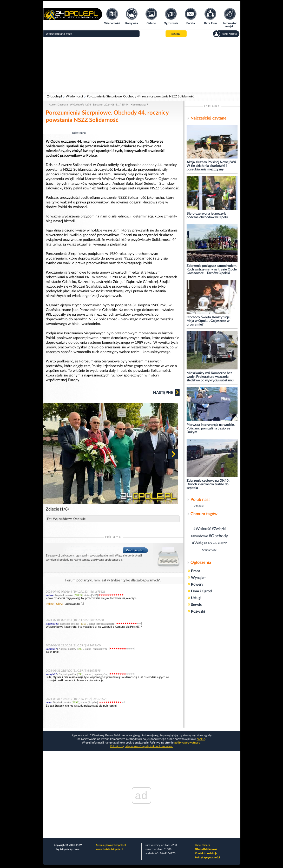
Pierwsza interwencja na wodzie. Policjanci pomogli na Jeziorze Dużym (211, 429)
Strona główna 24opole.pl (111, 845)
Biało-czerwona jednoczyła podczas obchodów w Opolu (207, 216)
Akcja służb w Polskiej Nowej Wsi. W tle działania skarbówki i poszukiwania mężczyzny (212, 166)
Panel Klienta (202, 845)
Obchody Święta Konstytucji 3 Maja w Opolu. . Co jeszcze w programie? (209, 321)
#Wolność (202, 529)
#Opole (213, 543)
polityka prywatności (187, 743)
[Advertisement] (142, 65)
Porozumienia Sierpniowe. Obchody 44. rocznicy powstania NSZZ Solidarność (140, 96)
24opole (199, 506)
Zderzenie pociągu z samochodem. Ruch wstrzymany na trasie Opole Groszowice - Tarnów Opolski (212, 270)
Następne (166, 392)
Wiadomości (74, 96)
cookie (201, 739)
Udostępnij (79, 133)
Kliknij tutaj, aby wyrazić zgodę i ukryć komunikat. (142, 746)
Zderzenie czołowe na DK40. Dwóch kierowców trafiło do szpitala (208, 484)
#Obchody (218, 536)
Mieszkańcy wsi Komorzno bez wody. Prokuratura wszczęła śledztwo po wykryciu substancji (210, 377)
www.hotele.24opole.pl (110, 849)
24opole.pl (54, 96)
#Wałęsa (200, 543)
